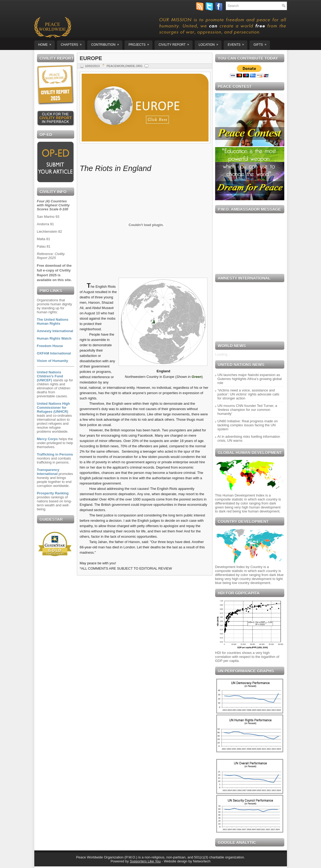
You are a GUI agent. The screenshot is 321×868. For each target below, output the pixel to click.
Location (210, 43)
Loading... (223, 354)
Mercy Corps (47, 439)
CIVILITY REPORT (176, 43)
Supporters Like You (145, 861)
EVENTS (237, 43)
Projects (140, 43)
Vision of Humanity (53, 361)
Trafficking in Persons (55, 454)
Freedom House (50, 346)
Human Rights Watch (54, 338)
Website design (176, 861)
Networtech (202, 861)
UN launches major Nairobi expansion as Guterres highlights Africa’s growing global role (250, 379)
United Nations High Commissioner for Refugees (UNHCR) (53, 408)
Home (47, 43)
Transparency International (48, 472)
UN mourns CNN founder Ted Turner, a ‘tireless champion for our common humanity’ (247, 410)
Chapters (73, 43)
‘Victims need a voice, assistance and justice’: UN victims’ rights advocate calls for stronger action (249, 394)
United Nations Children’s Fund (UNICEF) (50, 376)
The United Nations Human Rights (53, 322)
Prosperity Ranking (53, 493)
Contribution (107, 43)
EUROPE (91, 58)
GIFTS (262, 43)
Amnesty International (55, 331)
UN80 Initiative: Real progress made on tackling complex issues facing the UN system (248, 425)
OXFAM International (54, 353)
